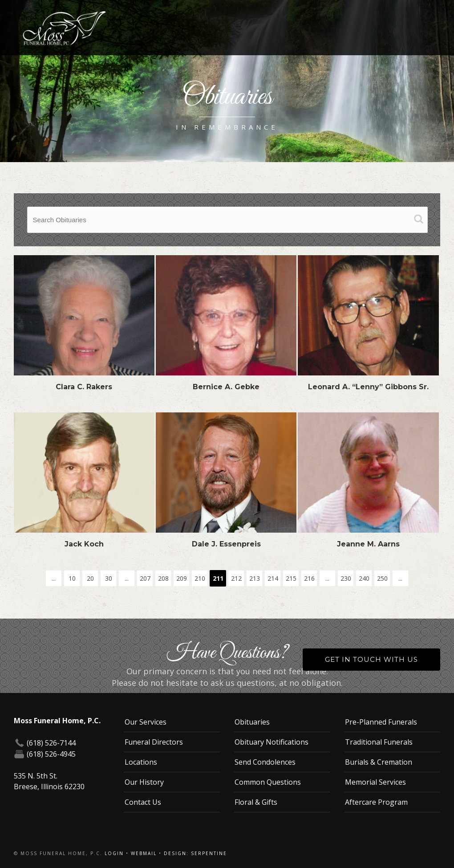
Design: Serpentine (195, 853)
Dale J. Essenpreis (226, 544)
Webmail (144, 853)
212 (236, 578)
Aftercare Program (376, 802)
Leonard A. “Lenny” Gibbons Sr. (368, 387)
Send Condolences (265, 762)
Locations (141, 762)
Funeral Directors (154, 742)
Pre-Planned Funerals (381, 722)
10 (72, 578)
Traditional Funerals (379, 742)
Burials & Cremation (379, 762)
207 (145, 578)
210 (200, 578)
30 (109, 578)
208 (163, 578)
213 (255, 578)
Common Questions (268, 782)
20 (90, 578)
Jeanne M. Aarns (368, 544)
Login (114, 853)
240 (364, 578)
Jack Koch (84, 544)
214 (273, 578)
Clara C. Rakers (84, 387)
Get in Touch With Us (371, 659)
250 (382, 578)
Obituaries (252, 722)
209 (182, 578)
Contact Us (143, 802)
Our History (144, 782)
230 (346, 578)
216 (309, 578)
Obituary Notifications (272, 742)
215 (291, 578)
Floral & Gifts (256, 802)
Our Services (146, 722)
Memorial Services (375, 782)
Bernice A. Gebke (226, 387)
